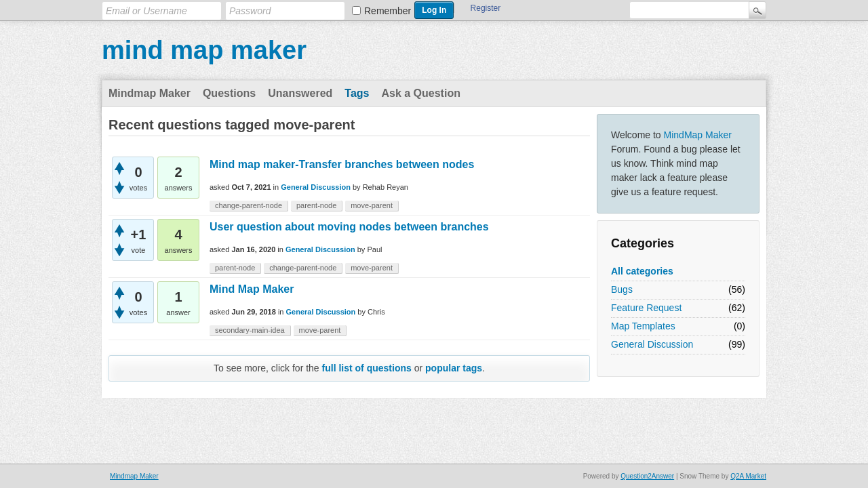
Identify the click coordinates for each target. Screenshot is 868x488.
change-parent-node (249, 205)
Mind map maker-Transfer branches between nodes (342, 164)
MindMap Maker (698, 135)
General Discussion (652, 344)
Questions (229, 93)
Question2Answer (647, 476)
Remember (388, 11)
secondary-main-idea (250, 330)
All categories (642, 271)
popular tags (454, 368)
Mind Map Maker (252, 289)
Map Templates (643, 326)
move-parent (372, 205)
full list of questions (367, 368)
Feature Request (646, 308)
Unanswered (300, 93)
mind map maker (204, 50)
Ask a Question (420, 93)
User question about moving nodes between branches (349, 227)
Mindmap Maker (150, 93)
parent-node (316, 205)
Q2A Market (748, 476)
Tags (357, 93)
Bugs (622, 289)
